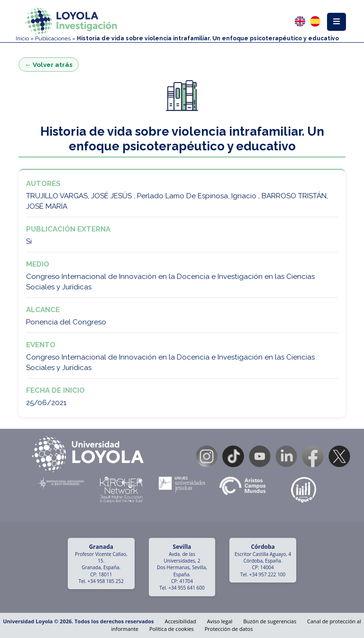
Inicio (22, 38)
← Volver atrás (49, 65)
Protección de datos (229, 629)
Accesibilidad (180, 621)
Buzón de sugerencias (270, 621)
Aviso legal (220, 621)
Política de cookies (172, 629)
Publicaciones (53, 38)
